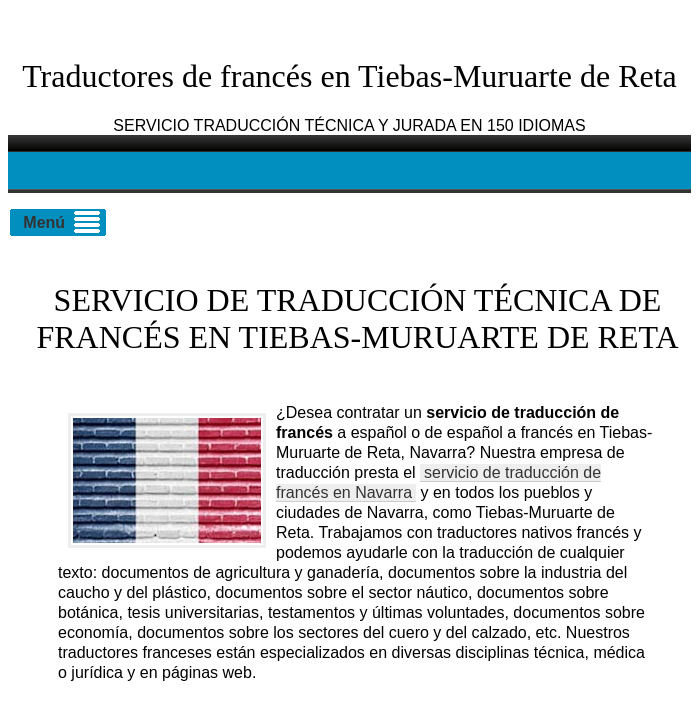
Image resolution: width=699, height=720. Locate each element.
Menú (44, 222)
